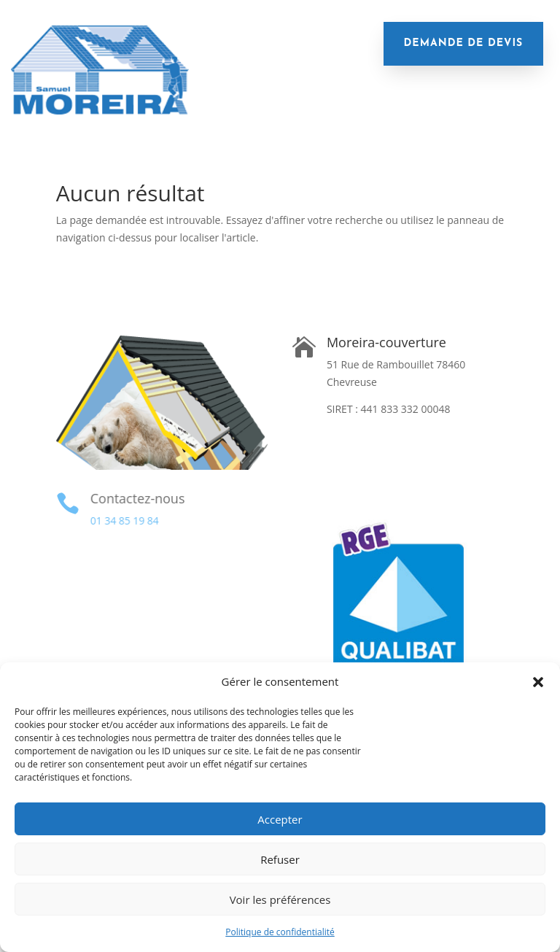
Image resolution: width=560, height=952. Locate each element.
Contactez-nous (136, 498)
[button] (538, 682)
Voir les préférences (280, 899)
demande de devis (464, 43)
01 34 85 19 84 (124, 520)
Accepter (280, 819)
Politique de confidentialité (280, 932)
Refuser (280, 859)
